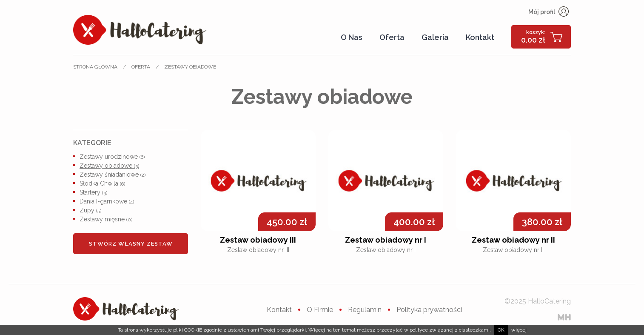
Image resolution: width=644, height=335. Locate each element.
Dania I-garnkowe (107, 201)
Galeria (435, 37)
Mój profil (549, 12)
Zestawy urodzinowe (112, 157)
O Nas (352, 37)
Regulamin (365, 310)
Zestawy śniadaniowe (113, 175)
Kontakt (480, 37)
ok (501, 330)
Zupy (90, 210)
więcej (519, 330)
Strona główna (95, 67)
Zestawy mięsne (106, 219)
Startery (93, 192)
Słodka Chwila (102, 183)
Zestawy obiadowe (190, 67)
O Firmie (320, 310)
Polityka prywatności (429, 310)
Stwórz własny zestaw (131, 244)
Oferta (392, 37)
